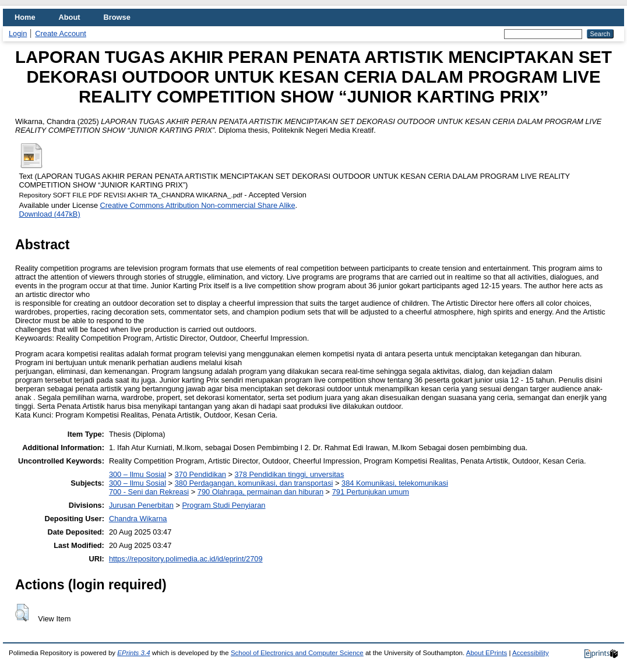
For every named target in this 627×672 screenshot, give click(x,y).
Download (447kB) (49, 214)
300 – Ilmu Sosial (138, 474)
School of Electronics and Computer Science (297, 653)
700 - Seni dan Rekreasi (149, 492)
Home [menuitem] (25, 17)
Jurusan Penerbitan (141, 505)
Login (18, 33)
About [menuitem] (70, 17)
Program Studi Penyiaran (223, 505)
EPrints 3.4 (133, 653)
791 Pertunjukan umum (371, 492)
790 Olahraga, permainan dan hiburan (260, 492)
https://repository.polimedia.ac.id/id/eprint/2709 (186, 559)
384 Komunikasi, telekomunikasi (395, 483)
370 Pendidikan (200, 474)
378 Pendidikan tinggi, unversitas (289, 474)
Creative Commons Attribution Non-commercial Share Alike (198, 205)
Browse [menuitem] (117, 17)
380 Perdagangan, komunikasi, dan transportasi (254, 483)
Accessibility (531, 653)
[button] (22, 613)
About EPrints (487, 653)
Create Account (61, 33)
